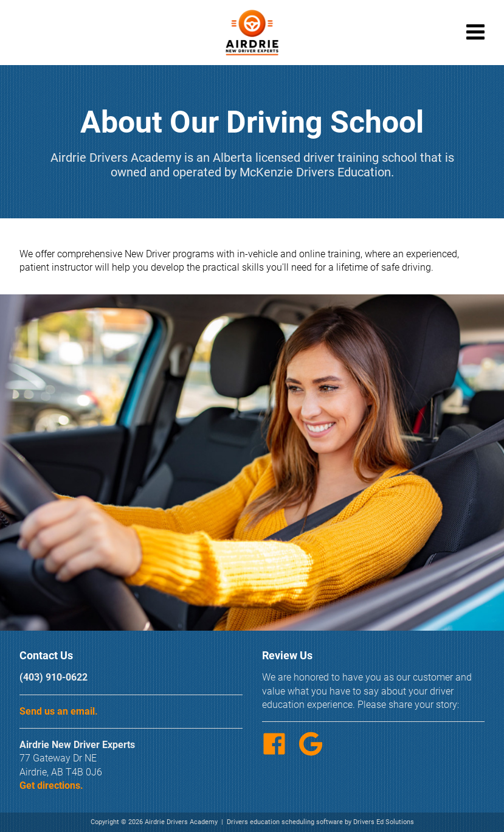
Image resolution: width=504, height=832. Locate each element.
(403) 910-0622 (54, 677)
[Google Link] (316, 752)
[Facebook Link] (279, 752)
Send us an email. (59, 711)
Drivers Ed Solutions (384, 822)
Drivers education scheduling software (285, 822)
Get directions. (51, 785)
